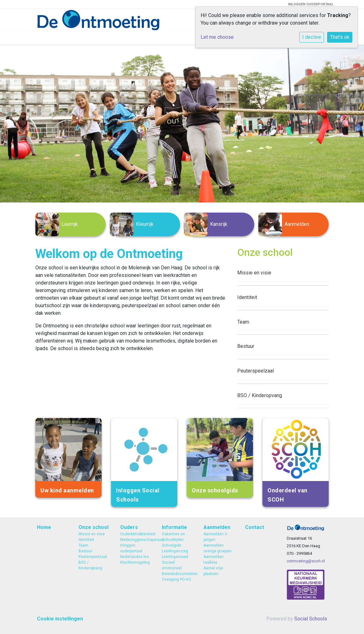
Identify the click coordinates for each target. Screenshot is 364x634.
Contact (255, 527)
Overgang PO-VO (176, 579)
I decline (312, 37)
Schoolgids (172, 545)
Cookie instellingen (60, 619)
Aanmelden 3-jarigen (216, 537)
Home (44, 527)
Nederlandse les (135, 557)
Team (243, 322)
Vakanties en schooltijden (173, 537)
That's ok (340, 37)
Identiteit (247, 297)
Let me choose (217, 37)
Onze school (94, 527)
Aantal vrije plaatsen (213, 571)
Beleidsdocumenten (178, 574)
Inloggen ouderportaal (131, 548)
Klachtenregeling (135, 562)
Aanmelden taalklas (214, 560)
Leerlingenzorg (175, 551)
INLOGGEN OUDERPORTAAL (311, 4)
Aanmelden (217, 527)
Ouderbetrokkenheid (136, 534)
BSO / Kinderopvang (260, 395)
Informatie (174, 527)
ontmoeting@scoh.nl (306, 561)
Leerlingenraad (175, 557)
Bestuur (246, 346)
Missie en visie (254, 273)
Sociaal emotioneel (172, 565)
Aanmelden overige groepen (217, 548)
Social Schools (311, 619)
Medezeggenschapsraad (136, 540)
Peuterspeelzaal (255, 371)
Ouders (129, 527)
